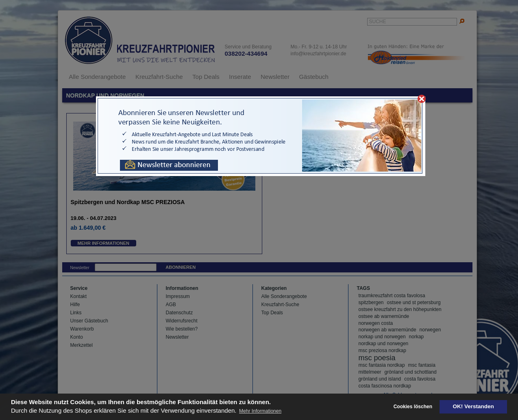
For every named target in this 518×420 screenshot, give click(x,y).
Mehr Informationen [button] (260, 411)
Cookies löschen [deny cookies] (413, 407)
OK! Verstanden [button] (473, 406)
